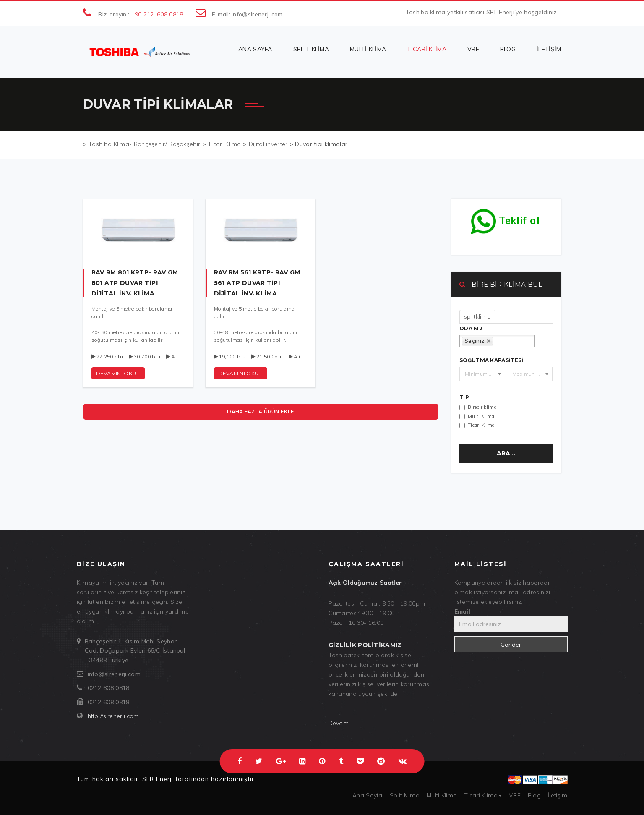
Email (463, 611)
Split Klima (311, 49)
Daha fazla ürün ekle (261, 411)
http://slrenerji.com (113, 716)
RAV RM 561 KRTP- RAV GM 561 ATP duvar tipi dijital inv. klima (257, 283)
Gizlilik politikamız (365, 645)
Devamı (339, 723)
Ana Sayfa (255, 49)
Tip (464, 397)
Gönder (511, 645)
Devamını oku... (241, 373)
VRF (473, 49)
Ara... (506, 453)
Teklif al (505, 218)
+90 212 (142, 14)
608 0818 (170, 14)
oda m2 (471, 329)
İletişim (549, 49)
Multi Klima (368, 49)
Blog (508, 49)
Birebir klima (482, 407)
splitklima (477, 316)
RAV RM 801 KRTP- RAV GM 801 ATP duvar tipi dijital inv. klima (135, 283)
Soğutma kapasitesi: (492, 360)
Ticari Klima (427, 49)
